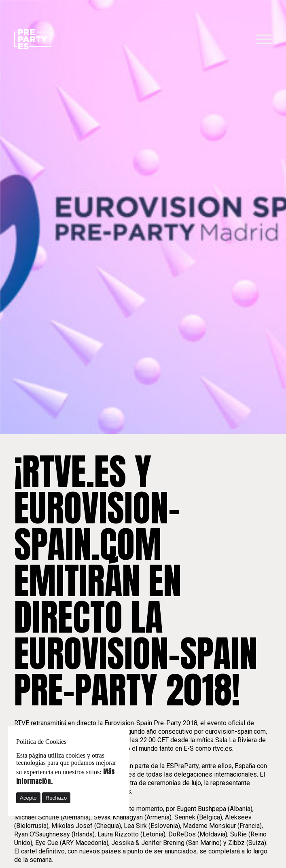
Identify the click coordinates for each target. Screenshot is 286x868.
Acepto (28, 798)
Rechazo (56, 798)
